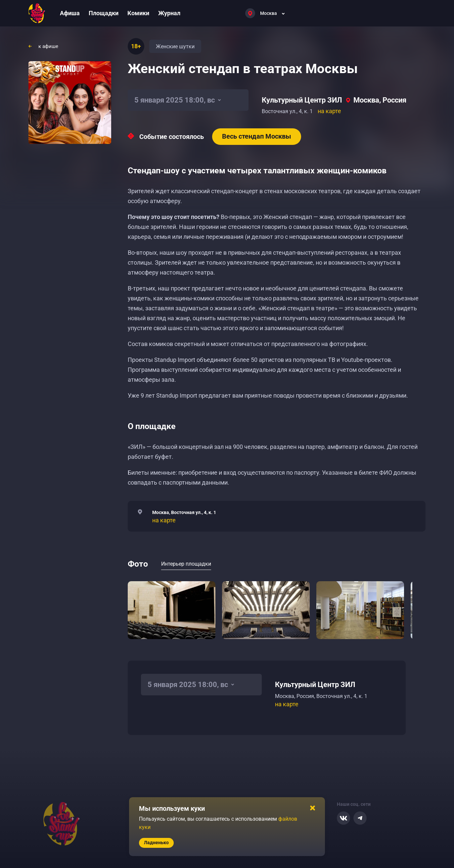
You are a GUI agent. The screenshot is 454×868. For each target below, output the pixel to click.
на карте (329, 111)
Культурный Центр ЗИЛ (302, 100)
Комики (138, 13)
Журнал (169, 13)
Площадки (104, 13)
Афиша (70, 13)
